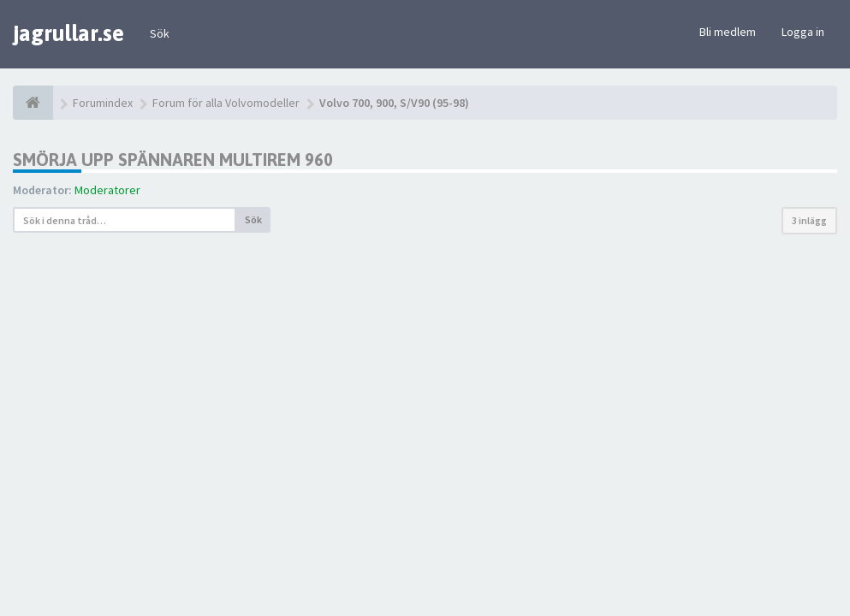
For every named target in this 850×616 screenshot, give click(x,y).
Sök (160, 33)
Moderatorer (107, 190)
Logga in (803, 32)
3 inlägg (809, 220)
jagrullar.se (68, 33)
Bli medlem (728, 32)
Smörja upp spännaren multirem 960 (173, 160)
